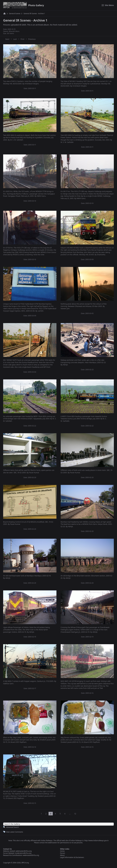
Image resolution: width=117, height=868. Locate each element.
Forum (63, 853)
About (62, 855)
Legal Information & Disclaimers (72, 857)
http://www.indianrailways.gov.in (96, 841)
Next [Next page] (7, 39)
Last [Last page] (15, 39)
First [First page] (22, 39)
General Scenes (15, 14)
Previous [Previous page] (32, 39)
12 (75, 814)
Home (62, 851)
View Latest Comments (15, 832)
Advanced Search (12, 827)
